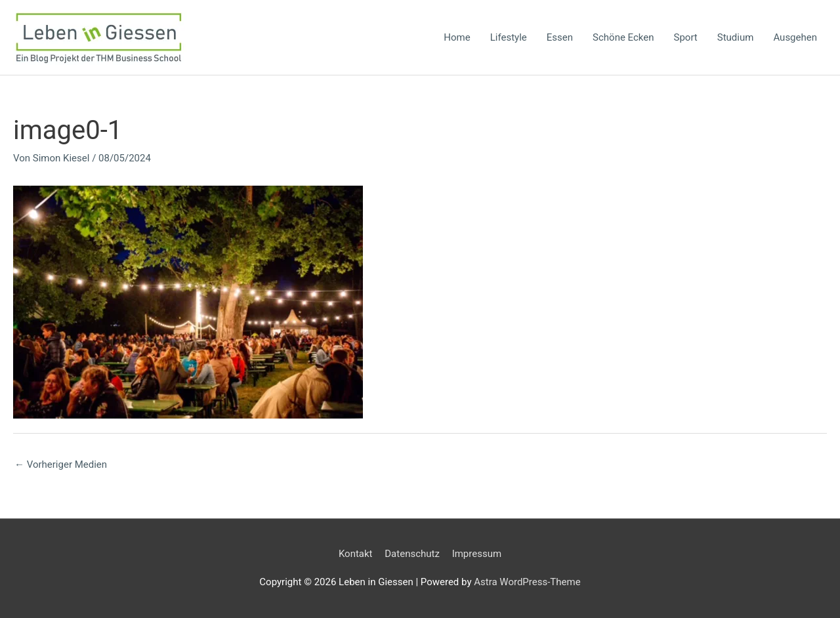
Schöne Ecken (623, 37)
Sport (686, 37)
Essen (560, 37)
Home (457, 37)
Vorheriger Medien (61, 464)
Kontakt (356, 554)
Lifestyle (509, 37)
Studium (736, 37)
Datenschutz (412, 554)
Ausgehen (795, 37)
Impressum (477, 554)
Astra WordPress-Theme (527, 582)
